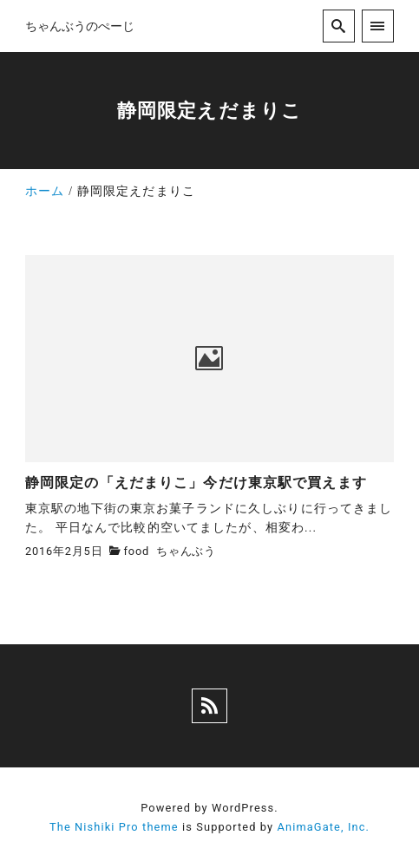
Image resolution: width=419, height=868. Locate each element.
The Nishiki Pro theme (114, 827)
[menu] (378, 26)
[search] (339, 26)
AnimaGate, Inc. (324, 827)
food (137, 551)
